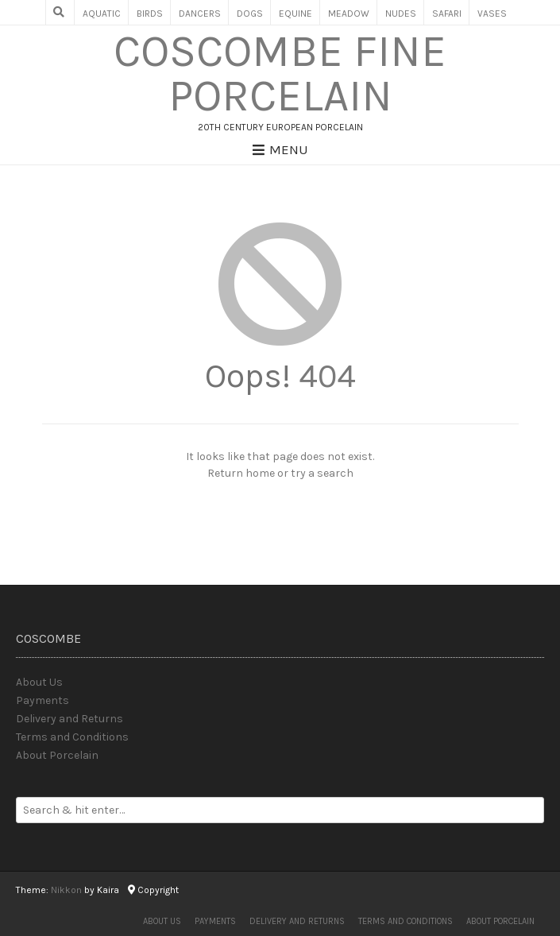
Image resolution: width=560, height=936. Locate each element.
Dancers (200, 14)
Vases (492, 14)
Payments (42, 700)
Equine (295, 14)
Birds (150, 14)
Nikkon (66, 890)
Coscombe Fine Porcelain (280, 74)
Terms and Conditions (72, 737)
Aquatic (102, 14)
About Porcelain (57, 755)
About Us (39, 682)
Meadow (349, 14)
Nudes (401, 14)
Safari (447, 14)
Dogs (250, 14)
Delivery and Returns (70, 719)
